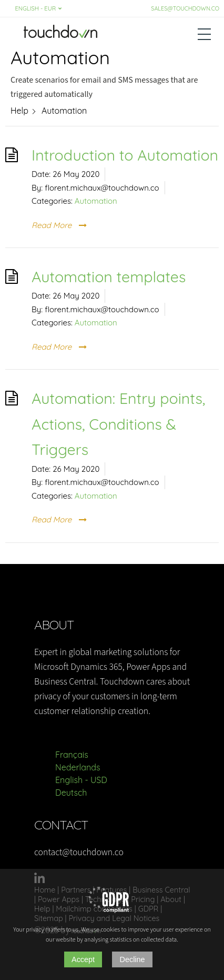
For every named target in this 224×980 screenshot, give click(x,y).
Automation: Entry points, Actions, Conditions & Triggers (118, 424)
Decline (133, 959)
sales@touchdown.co (185, 8)
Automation (96, 201)
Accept (83, 959)
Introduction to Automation (125, 155)
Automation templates (109, 276)
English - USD (81, 780)
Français (72, 755)
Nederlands (78, 767)
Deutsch (71, 793)
